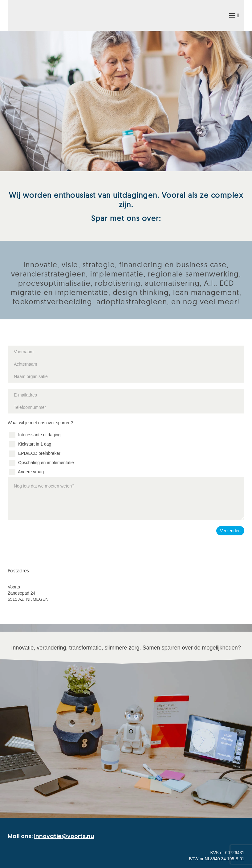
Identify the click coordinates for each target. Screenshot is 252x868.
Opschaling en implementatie (41, 463)
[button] (234, 15)
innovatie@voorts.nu (64, 836)
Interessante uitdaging (35, 435)
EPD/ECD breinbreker (35, 453)
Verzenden (230, 531)
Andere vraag (26, 472)
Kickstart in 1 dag (30, 444)
